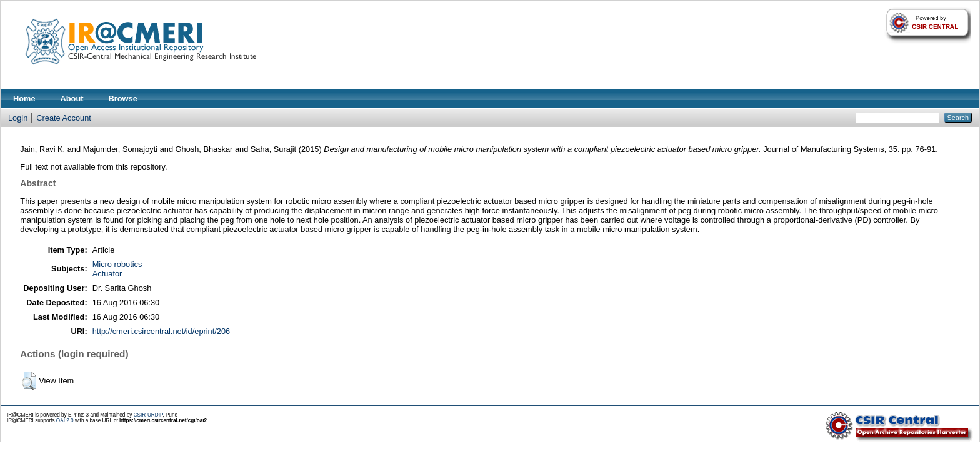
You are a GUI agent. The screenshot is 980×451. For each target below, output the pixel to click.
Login (18, 118)
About (72, 99)
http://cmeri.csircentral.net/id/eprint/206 (162, 331)
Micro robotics (117, 264)
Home (24, 99)
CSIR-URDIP (148, 415)
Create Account (64, 118)
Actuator (107, 274)
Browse (123, 99)
